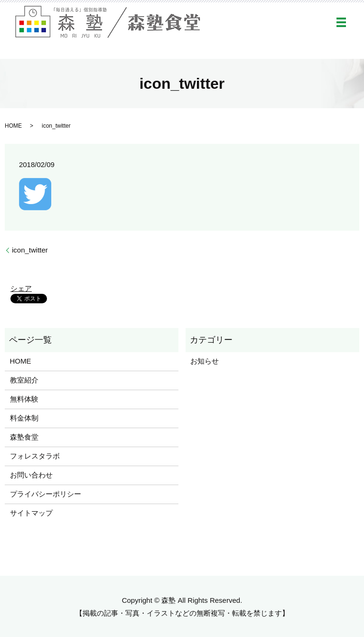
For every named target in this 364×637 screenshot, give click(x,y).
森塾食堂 (24, 437)
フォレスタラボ (35, 456)
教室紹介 (24, 380)
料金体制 (24, 418)
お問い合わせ (31, 475)
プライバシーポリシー (46, 494)
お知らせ (205, 361)
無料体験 (24, 399)
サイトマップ (31, 513)
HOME (13, 126)
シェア (21, 288)
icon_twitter (30, 250)
